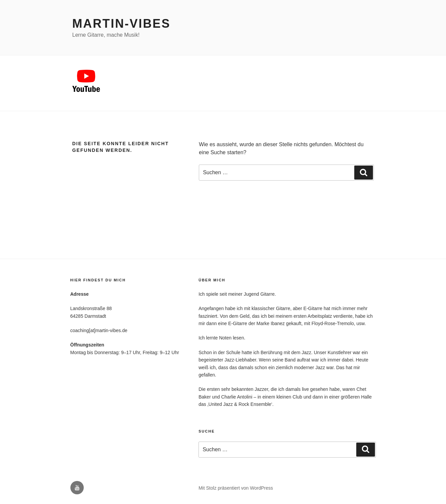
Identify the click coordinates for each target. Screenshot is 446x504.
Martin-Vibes (122, 24)
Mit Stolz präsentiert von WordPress (236, 488)
